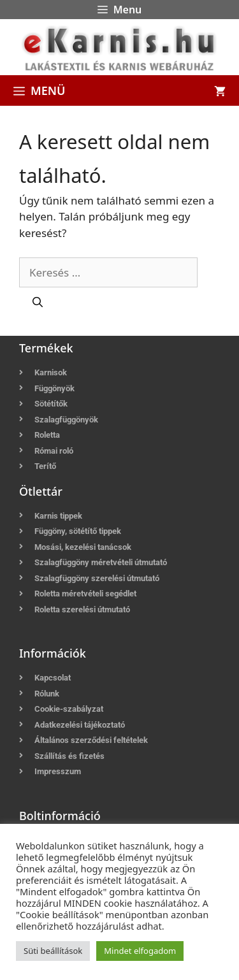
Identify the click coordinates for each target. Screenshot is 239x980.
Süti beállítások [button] (53, 951)
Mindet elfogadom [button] (140, 951)
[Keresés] (38, 302)
